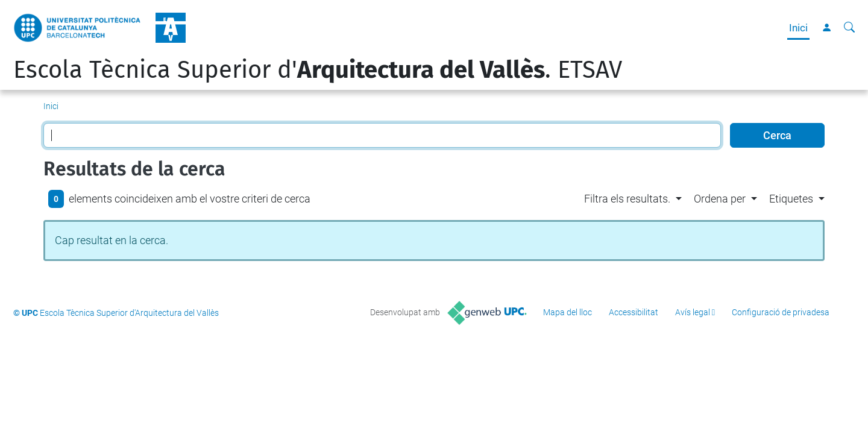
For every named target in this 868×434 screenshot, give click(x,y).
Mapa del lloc (568, 312)
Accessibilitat (634, 312)
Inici (798, 28)
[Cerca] (849, 28)
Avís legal (693, 312)
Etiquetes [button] (791, 199)
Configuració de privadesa (781, 312)
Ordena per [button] (720, 199)
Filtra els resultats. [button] (627, 199)
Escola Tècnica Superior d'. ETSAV (318, 70)
